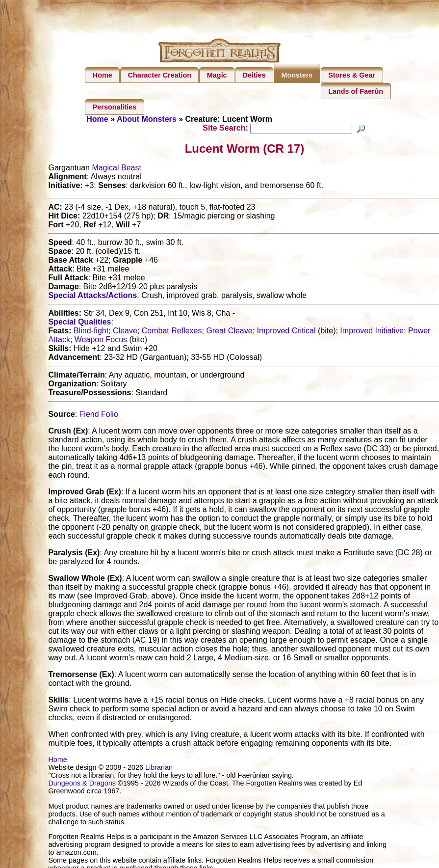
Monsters (297, 75)
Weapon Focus (101, 341)
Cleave (125, 332)
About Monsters (147, 119)
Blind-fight (91, 332)
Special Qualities (79, 323)
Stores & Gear (352, 75)
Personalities (115, 107)
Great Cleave (229, 332)
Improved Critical (286, 332)
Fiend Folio (99, 416)
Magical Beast (116, 169)
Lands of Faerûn (356, 91)
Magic (217, 75)
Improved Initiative (372, 332)
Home (103, 75)
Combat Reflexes (172, 332)
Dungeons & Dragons (82, 785)
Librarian (159, 769)
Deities (254, 75)
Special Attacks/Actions (92, 297)
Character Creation (160, 75)
